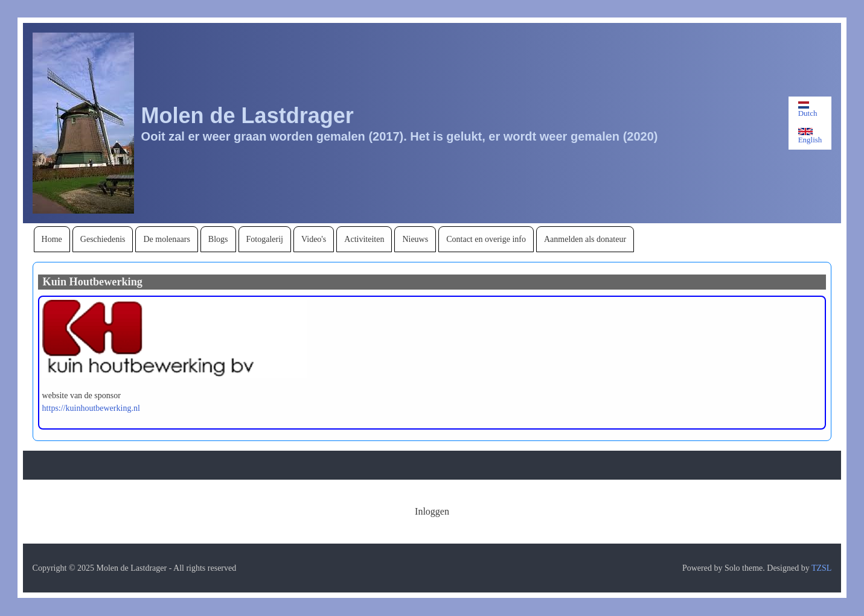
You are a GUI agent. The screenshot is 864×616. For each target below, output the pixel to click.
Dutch (808, 110)
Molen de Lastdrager (248, 116)
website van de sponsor (82, 395)
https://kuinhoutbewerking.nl (91, 408)
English (810, 136)
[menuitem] (52, 239)
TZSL (821, 568)
